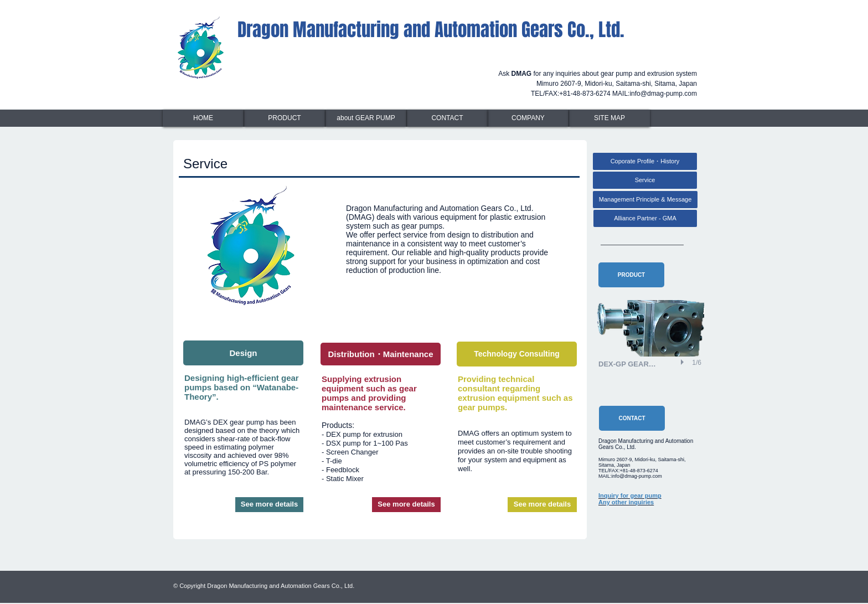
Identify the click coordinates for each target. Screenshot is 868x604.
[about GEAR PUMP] (366, 118)
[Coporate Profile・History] (645, 161)
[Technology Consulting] (517, 354)
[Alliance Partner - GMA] (645, 218)
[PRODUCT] (285, 118)
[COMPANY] (528, 118)
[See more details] (269, 505)
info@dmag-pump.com (663, 94)
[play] (684, 362)
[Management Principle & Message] (645, 200)
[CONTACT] (447, 118)
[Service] (645, 180)
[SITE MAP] (609, 118)
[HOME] (203, 118)
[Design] (243, 353)
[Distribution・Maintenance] (381, 354)
